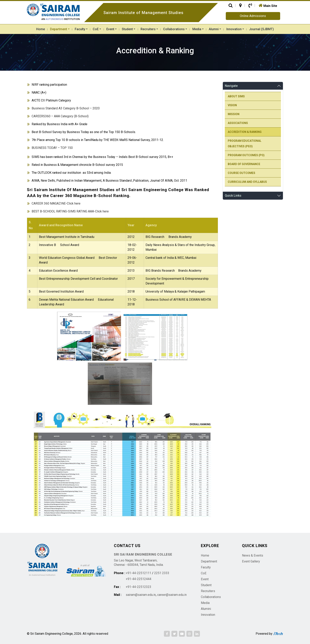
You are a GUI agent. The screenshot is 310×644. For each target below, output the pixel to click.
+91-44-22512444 (138, 579)
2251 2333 (162, 573)
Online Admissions (253, 16)
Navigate (231, 86)
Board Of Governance (244, 164)
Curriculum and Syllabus (247, 182)
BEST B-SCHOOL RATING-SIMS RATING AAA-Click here (70, 211)
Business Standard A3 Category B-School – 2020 (66, 108)
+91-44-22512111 (138, 573)
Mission (234, 114)
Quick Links (233, 196)
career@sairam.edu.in (172, 595)
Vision (232, 105)
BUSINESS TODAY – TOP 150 (52, 148)
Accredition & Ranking (245, 132)
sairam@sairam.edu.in (141, 595)
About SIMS (236, 96)
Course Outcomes (241, 173)
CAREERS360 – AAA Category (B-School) (60, 116)
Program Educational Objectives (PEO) (245, 144)
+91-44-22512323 (138, 587)
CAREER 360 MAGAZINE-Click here (56, 203)
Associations (238, 123)
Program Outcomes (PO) (246, 155)
